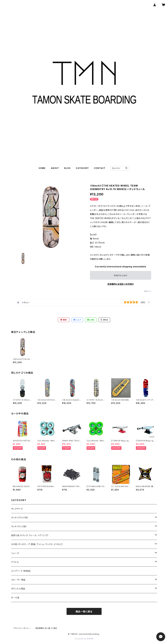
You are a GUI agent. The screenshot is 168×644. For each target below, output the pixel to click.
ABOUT (55, 168)
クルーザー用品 (18, 580)
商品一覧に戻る (84, 612)
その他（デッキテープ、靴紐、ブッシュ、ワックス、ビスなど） (37, 544)
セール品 (15, 597)
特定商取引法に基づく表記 (46, 628)
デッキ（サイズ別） (19, 526)
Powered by (84, 639)
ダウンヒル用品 (18, 589)
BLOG (67, 168)
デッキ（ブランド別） (20, 518)
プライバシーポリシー (22, 628)
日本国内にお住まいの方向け (121, 284)
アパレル (15, 562)
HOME (42, 168)
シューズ (15, 553)
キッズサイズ (17, 509)
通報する (147, 291)
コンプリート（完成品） (21, 571)
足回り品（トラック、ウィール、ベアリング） (30, 535)
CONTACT (100, 168)
